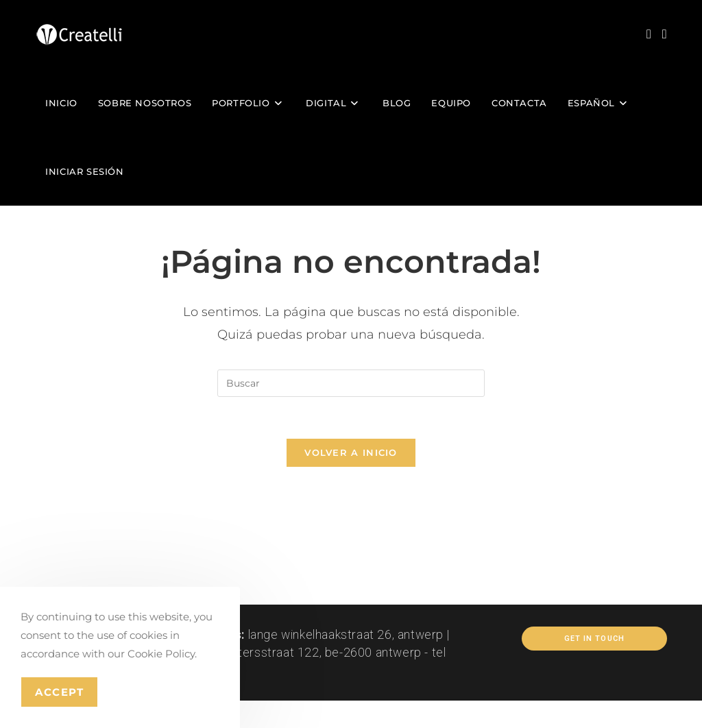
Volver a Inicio (351, 452)
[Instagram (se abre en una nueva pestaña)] (649, 34)
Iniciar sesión (84, 171)
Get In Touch (594, 639)
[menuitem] (599, 103)
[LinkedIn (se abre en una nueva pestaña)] (665, 34)
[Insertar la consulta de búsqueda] (351, 383)
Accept (59, 692)
